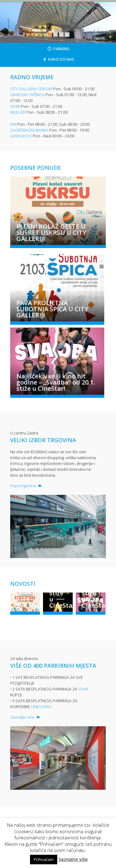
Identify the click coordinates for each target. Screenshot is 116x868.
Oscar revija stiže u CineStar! (61, 593)
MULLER (18, 112)
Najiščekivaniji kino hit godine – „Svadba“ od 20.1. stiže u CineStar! (56, 382)
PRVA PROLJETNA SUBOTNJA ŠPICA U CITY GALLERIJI (52, 309)
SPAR (15, 106)
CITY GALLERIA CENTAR (31, 89)
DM (13, 124)
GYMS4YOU (21, 136)
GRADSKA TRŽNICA (27, 95)
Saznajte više (26, 717)
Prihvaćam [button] (44, 859)
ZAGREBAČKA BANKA (29, 130)
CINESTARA (41, 707)
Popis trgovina (26, 486)
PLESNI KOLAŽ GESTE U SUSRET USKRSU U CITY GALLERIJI (51, 233)
